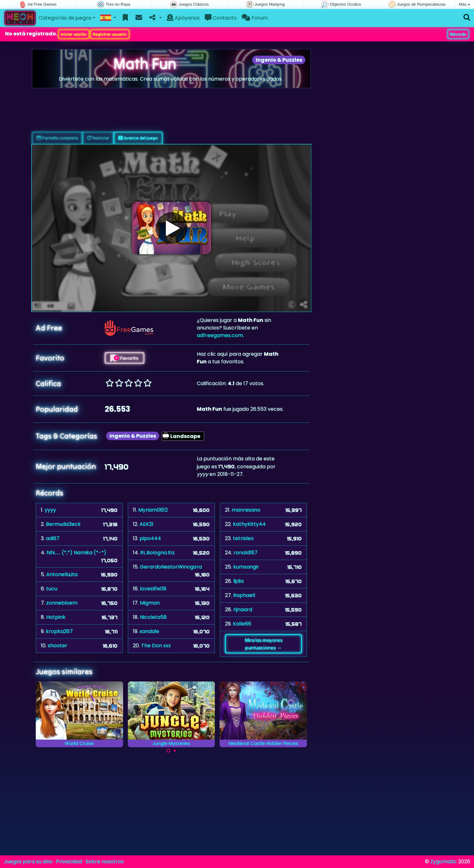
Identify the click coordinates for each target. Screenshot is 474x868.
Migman (150, 603)
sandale (149, 631)
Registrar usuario (110, 34)
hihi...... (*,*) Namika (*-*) (76, 553)
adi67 (53, 538)
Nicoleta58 (153, 617)
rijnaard (243, 609)
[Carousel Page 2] (175, 751)
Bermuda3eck (63, 524)
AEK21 (147, 524)
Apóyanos (183, 18)
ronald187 (246, 553)
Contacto (221, 18)
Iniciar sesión (74, 34)
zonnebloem (62, 603)
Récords (458, 34)
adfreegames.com (220, 335)
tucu (52, 589)
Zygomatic (444, 862)
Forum (255, 18)
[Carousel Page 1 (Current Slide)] (168, 751)
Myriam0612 (153, 510)
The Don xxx (156, 646)
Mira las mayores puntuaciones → (264, 644)
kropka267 (59, 631)
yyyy (50, 510)
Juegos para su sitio (28, 862)
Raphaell (244, 595)
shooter (58, 646)
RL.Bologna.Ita (157, 553)
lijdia (238, 581)
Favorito (125, 358)
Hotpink (56, 617)
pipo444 (150, 538)
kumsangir (246, 567)
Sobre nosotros (105, 862)
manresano (246, 510)
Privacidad (69, 862)
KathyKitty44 (249, 524)
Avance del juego (138, 138)
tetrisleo (243, 538)
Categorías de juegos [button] (65, 18)
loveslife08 (153, 589)
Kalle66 (242, 624)
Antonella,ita (62, 574)
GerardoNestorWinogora (171, 567)
